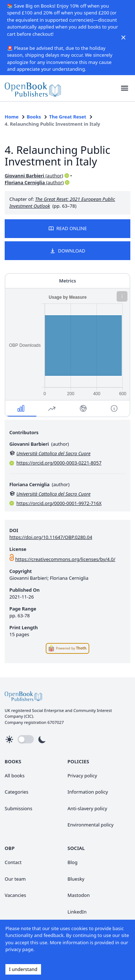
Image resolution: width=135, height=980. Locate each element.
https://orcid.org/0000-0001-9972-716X (59, 503)
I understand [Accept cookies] (23, 969)
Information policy (88, 792)
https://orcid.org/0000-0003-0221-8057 (59, 463)
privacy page (19, 949)
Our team (15, 879)
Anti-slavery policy (87, 808)
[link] (33, 88)
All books (15, 776)
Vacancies (15, 895)
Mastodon (79, 895)
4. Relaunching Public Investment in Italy (52, 124)
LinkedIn (77, 912)
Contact (13, 862)
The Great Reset (68, 117)
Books (34, 117)
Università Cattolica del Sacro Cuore (54, 453)
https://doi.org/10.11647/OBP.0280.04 (51, 537)
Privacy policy (82, 776)
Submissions (19, 808)
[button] (125, 88)
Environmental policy (91, 825)
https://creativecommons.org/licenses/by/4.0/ (65, 559)
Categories (17, 792)
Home (12, 117)
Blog (73, 862)
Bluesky (76, 879)
